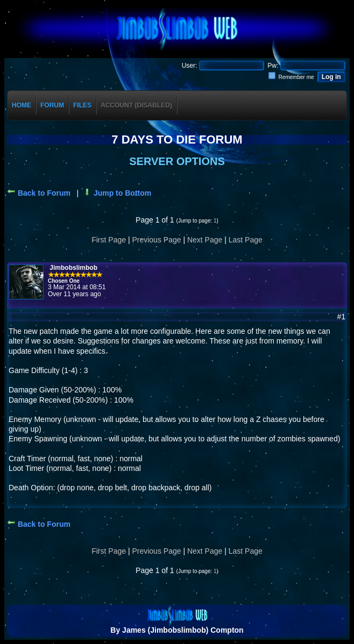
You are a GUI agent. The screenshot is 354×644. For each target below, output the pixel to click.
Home (22, 105)
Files (82, 105)
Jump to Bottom (117, 193)
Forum (52, 105)
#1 (341, 317)
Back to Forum (39, 193)
